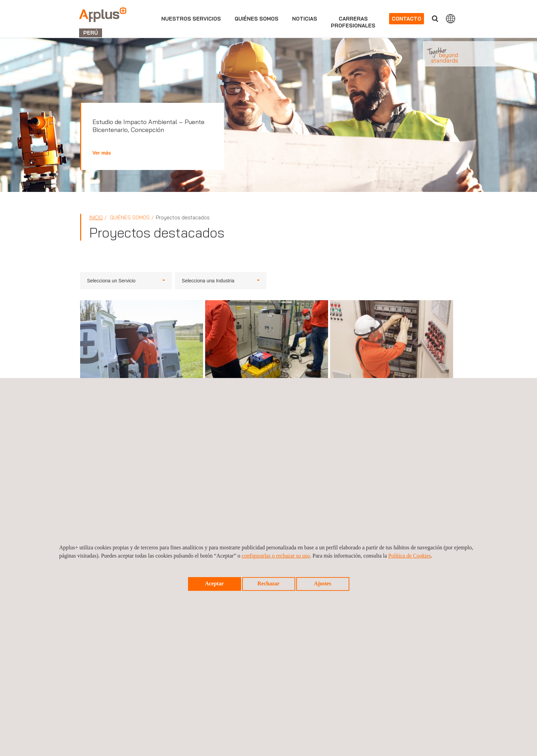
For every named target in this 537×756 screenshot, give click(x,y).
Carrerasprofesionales (353, 22)
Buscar (435, 19)
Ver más (102, 153)
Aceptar (214, 583)
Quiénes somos (257, 19)
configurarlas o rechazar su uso (276, 556)
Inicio (96, 217)
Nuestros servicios (191, 19)
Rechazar (269, 583)
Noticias (305, 19)
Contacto (407, 19)
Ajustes (323, 583)
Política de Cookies (410, 556)
